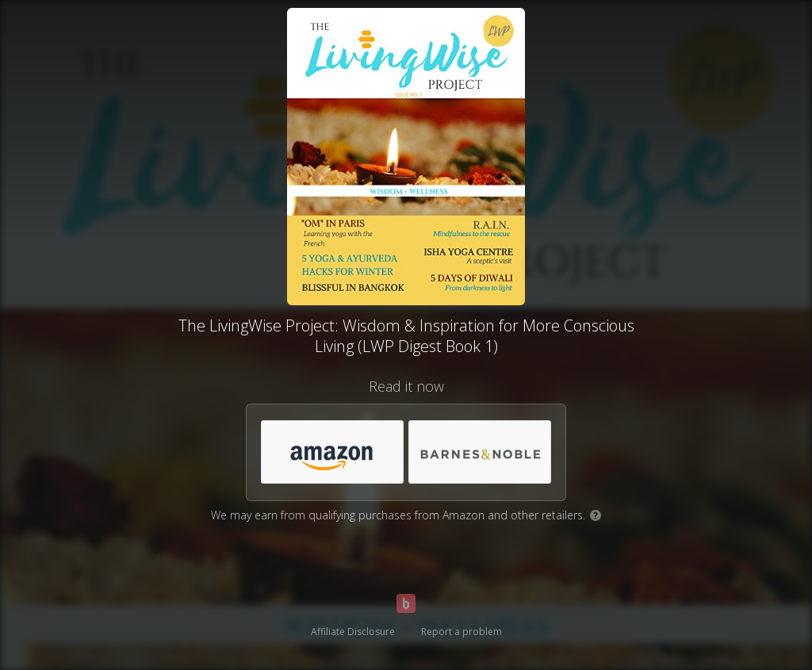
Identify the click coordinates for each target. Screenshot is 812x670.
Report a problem (462, 632)
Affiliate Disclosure (353, 632)
